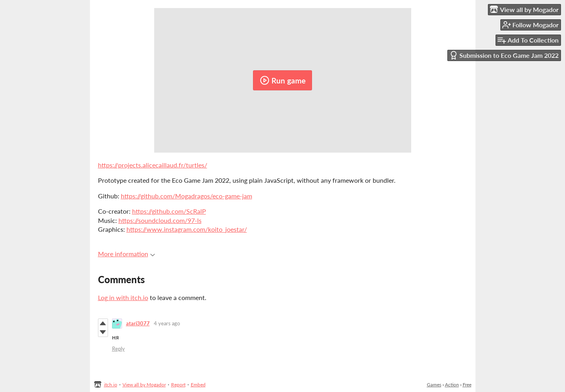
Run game (283, 80)
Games (434, 385)
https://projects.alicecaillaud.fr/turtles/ (153, 165)
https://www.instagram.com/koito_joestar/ (187, 229)
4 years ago (167, 323)
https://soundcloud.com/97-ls (160, 220)
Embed (198, 385)
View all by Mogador (144, 385)
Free (467, 385)
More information (126, 254)
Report (178, 385)
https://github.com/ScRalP (169, 211)
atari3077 (138, 323)
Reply (118, 349)
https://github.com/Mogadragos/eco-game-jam (187, 196)
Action (452, 385)
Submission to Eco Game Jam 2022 (504, 55)
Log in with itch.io (123, 297)
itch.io (111, 385)
